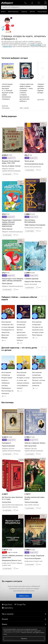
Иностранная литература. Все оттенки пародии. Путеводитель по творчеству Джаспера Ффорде (8, 330)
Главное (24, 12)
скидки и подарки (36, 45)
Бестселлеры (8, 402)
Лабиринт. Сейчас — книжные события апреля (19, 298)
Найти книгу (24, 596)
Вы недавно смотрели (12, 581)
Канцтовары (42, 12)
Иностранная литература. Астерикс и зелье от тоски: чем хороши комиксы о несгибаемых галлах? (23, 380)
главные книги (7, 46)
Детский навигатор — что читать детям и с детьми (19, 349)
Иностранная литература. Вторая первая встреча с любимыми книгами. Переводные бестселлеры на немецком (7, 383)
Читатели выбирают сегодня (15, 58)
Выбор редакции (9, 116)
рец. (20, 128)
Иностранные (13, 12)
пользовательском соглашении (12, 632)
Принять (24, 638)
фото (20, 129)
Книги (3, 12)
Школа (32, 12)
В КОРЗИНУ (7, 174)
